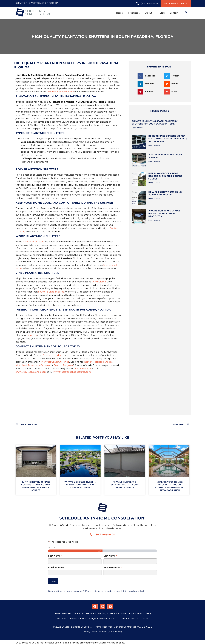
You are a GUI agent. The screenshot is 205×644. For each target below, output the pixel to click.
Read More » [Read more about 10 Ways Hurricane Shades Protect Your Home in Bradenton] (154, 220)
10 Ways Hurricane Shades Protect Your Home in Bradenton (164, 213)
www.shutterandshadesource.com (72, 372)
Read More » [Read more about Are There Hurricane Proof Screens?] (154, 161)
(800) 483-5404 (82, 368)
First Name (55, 556)
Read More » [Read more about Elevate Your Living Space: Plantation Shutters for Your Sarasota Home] (137, 128)
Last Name (110, 556)
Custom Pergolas (63, 365)
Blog (162, 13)
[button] (150, 76)
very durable (99, 282)
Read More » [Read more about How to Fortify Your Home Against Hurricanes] (154, 199)
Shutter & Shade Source (61, 92)
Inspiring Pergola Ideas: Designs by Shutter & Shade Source (165, 176)
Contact (174, 13)
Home (119, 13)
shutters (32, 335)
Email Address (57, 568)
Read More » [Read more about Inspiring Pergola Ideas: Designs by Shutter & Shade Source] (154, 183)
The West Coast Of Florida (55, 362)
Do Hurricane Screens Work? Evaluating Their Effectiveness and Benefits (168, 139)
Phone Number (113, 568)
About (150, 13)
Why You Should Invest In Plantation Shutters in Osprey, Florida (80, 485)
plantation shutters (33, 242)
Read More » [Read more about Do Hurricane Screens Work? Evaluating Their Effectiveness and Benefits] (154, 145)
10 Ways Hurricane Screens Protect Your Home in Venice (125, 485)
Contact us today (52, 355)
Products (134, 13)
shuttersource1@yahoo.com (31, 372)
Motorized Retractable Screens (33, 365)
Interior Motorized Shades (98, 362)
